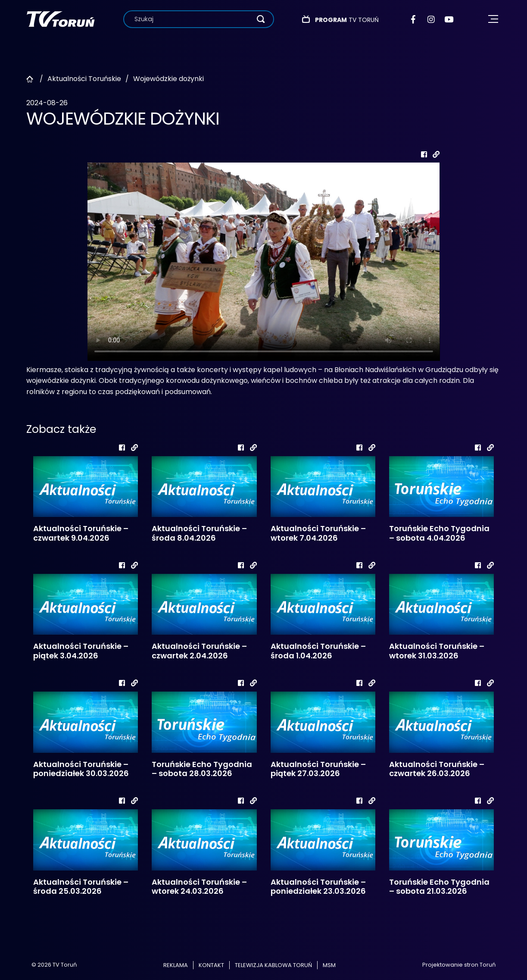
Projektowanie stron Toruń (459, 965)
